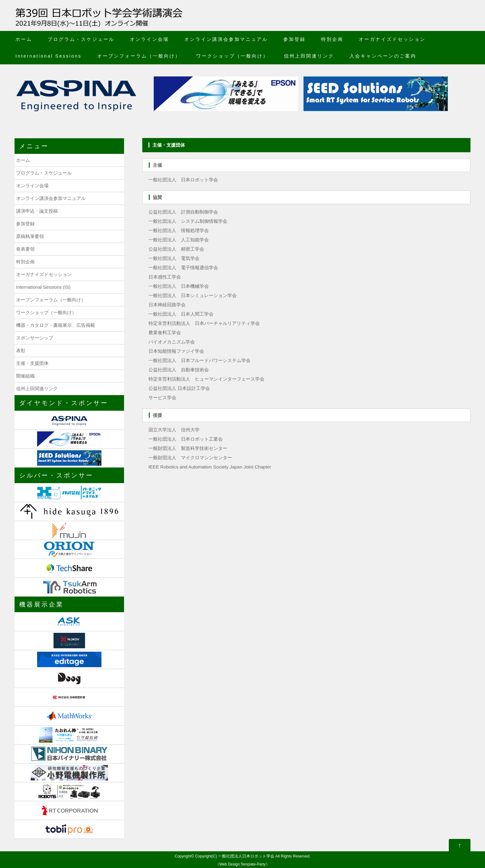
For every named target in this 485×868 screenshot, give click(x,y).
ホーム (24, 39)
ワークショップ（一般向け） (232, 56)
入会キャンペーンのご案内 (383, 56)
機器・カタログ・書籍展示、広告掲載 (56, 325)
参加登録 (294, 39)
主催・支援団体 (32, 363)
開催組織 (25, 376)
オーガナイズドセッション (392, 39)
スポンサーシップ (35, 338)
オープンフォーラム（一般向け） (139, 56)
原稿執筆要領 (30, 236)
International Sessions (49, 56)
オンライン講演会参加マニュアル (226, 39)
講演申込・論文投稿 (37, 211)
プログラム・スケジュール (81, 39)
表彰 (21, 350)
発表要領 (25, 249)
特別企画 (332, 39)
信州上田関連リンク (309, 56)
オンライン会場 (149, 39)
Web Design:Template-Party (242, 864)
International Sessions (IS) (43, 287)
